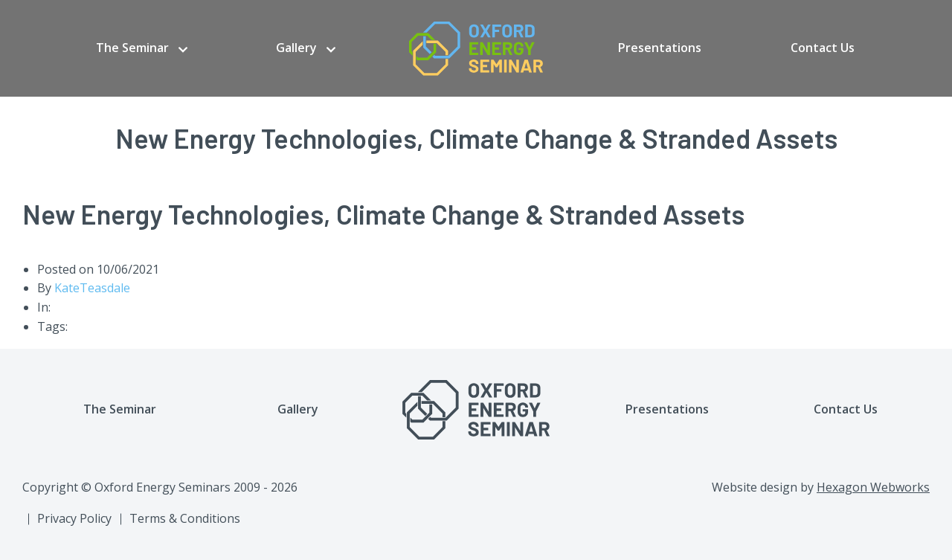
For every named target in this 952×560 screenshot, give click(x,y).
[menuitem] (142, 48)
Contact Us (823, 48)
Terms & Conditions (185, 518)
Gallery (296, 48)
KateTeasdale (92, 288)
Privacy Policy (74, 518)
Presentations (660, 48)
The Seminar (132, 48)
